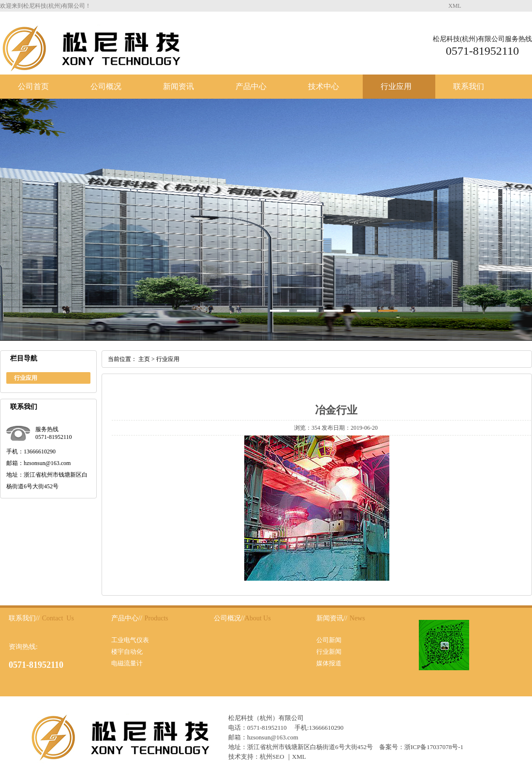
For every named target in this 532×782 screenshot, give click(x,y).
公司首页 (33, 86)
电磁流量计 (127, 663)
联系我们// (24, 618)
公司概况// (229, 618)
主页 (144, 359)
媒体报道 (329, 663)
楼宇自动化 (127, 652)
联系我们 (469, 86)
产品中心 (251, 86)
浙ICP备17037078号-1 (434, 747)
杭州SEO (272, 757)
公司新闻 (329, 640)
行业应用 (396, 86)
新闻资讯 (178, 86)
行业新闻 (329, 652)
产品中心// (127, 618)
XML (455, 6)
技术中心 (324, 86)
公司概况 (106, 86)
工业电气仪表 (130, 640)
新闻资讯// (332, 618)
